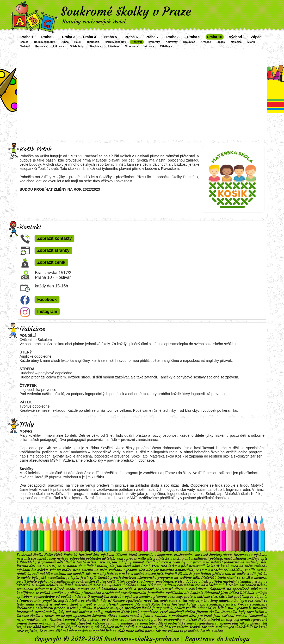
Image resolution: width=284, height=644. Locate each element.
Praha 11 (171, 574)
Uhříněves (113, 46)
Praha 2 (48, 37)
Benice (24, 42)
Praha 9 (194, 37)
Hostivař (137, 42)
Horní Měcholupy (115, 42)
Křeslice (206, 42)
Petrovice (41, 46)
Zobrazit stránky (53, 250)
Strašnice (95, 46)
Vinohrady (131, 46)
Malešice (236, 42)
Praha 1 (27, 37)
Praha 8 (173, 37)
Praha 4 (89, 37)
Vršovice (149, 46)
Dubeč (65, 42)
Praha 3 (69, 37)
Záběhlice (166, 46)
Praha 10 (214, 37)
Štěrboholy (77, 46)
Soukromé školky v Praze (126, 11)
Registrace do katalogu (217, 639)
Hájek (78, 42)
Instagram (47, 311)
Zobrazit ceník (51, 262)
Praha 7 (152, 37)
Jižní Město (230, 593)
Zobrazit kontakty (54, 238)
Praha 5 (110, 37)
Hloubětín (93, 42)
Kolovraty (171, 42)
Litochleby (28, 562)
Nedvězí (25, 46)
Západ (256, 37)
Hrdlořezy (154, 42)
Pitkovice (59, 46)
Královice (189, 42)
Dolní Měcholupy (45, 42)
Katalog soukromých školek (94, 21)
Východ (235, 37)
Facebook (47, 300)
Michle (251, 42)
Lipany (221, 42)
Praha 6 (131, 37)
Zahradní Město (105, 616)
